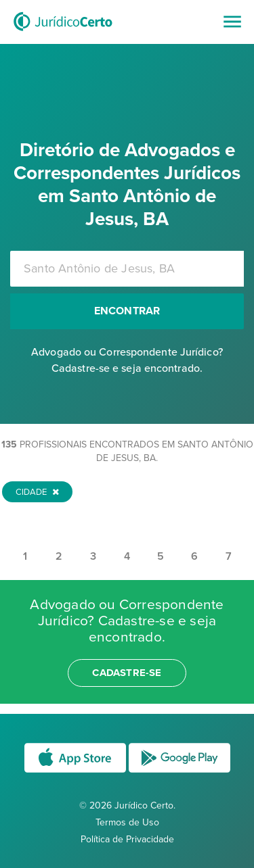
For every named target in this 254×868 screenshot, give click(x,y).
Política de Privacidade (127, 839)
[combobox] (127, 269)
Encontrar (127, 311)
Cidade (37, 492)
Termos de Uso (127, 822)
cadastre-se (127, 673)
